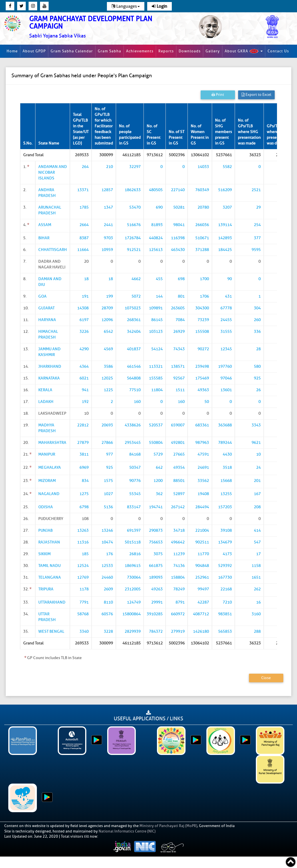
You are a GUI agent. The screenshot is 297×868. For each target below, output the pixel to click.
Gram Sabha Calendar (72, 51)
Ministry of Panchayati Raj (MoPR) (168, 826)
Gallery (213, 51)
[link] (99, 27)
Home (12, 51)
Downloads (190, 51)
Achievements (140, 51)
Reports (166, 51)
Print (218, 95)
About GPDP (34, 51)
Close (266, 678)
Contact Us (278, 51)
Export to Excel (256, 95)
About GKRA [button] (244, 51)
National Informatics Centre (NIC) (127, 831)
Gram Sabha (109, 51)
